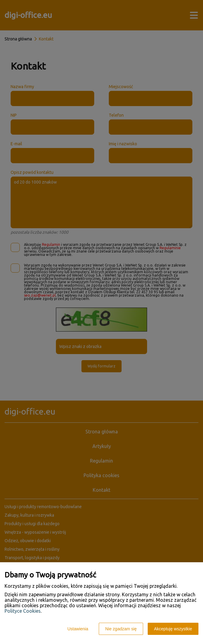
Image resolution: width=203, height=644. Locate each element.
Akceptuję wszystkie (173, 629)
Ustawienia (78, 629)
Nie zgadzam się (121, 629)
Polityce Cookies (23, 611)
